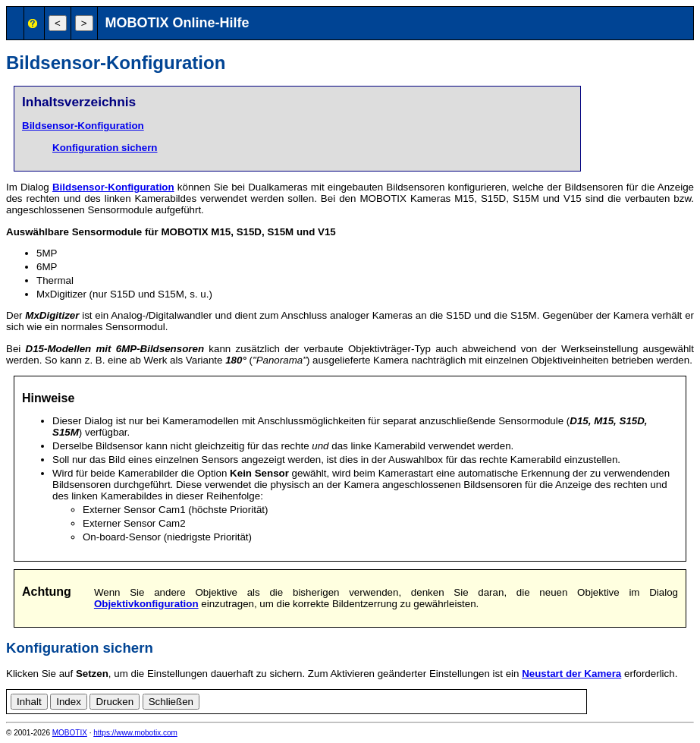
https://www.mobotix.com (135, 733)
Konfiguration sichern (105, 148)
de (596, 699)
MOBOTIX (70, 733)
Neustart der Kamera (571, 674)
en (613, 699)
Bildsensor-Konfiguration (83, 126)
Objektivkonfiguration (146, 604)
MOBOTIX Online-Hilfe (177, 23)
